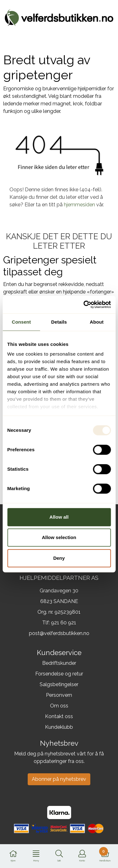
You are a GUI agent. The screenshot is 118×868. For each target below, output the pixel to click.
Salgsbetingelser (59, 684)
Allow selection (59, 537)
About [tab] (97, 322)
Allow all (59, 517)
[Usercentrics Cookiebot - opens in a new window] (84, 304)
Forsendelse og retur (59, 674)
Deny (59, 558)
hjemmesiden (79, 205)
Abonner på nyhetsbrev (59, 779)
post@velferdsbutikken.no (59, 633)
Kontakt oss (59, 716)
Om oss (59, 706)
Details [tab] (59, 322)
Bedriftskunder (59, 663)
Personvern (59, 695)
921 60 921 (64, 623)
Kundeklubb (59, 727)
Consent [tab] (21, 322)
